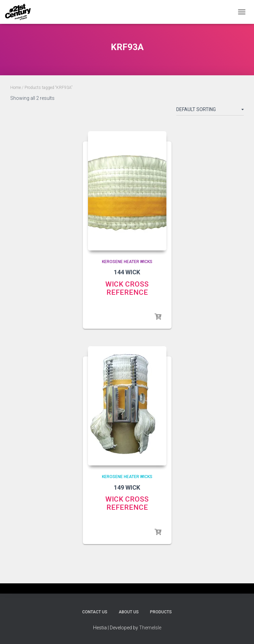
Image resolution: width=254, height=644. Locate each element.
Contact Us (95, 612)
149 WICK (127, 487)
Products (161, 612)
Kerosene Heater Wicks (127, 262)
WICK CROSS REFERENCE (127, 288)
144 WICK (127, 272)
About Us (129, 612)
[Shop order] (210, 111)
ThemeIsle (150, 628)
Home (16, 88)
